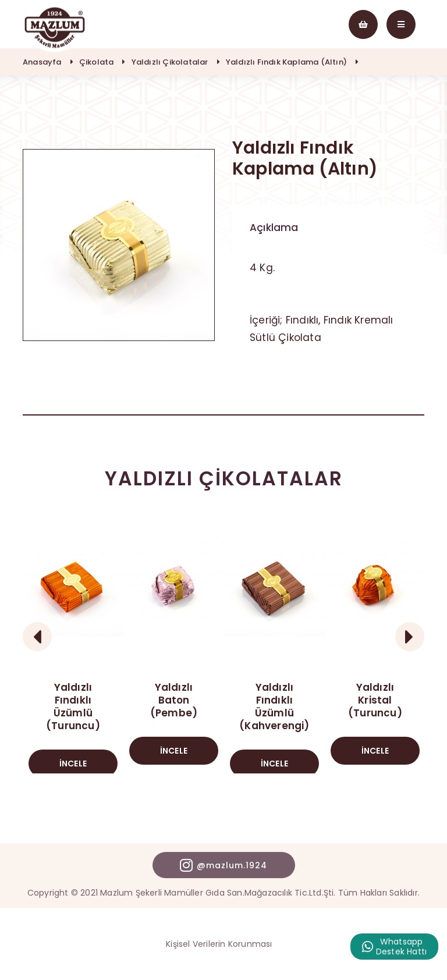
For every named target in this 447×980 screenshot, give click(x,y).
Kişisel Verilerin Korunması (219, 944)
